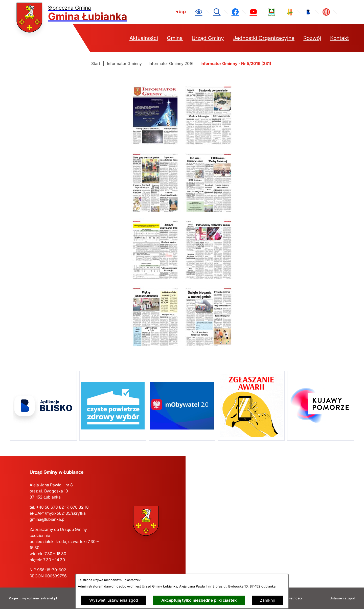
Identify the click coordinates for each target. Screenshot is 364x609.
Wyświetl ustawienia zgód (114, 600)
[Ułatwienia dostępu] (199, 12)
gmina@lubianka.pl (48, 519)
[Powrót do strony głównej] (96, 64)
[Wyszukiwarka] (217, 12)
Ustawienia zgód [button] (342, 598)
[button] (156, 146)
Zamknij (267, 600)
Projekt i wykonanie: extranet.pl (33, 598)
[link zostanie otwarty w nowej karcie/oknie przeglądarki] (180, 12)
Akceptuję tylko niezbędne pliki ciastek (199, 600)
